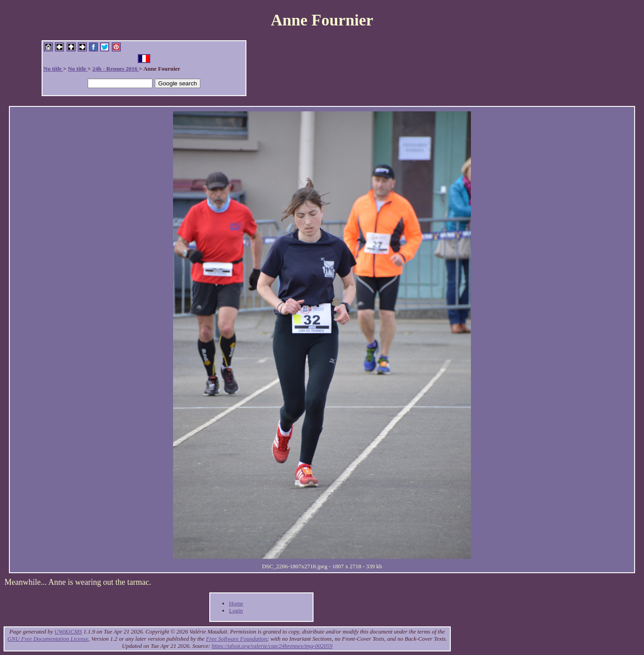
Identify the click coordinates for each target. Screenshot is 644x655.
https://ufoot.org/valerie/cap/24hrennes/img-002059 (272, 646)
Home (236, 603)
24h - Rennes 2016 (115, 69)
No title (53, 69)
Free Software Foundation (236, 639)
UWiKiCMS (68, 632)
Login (236, 611)
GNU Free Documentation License (48, 639)
